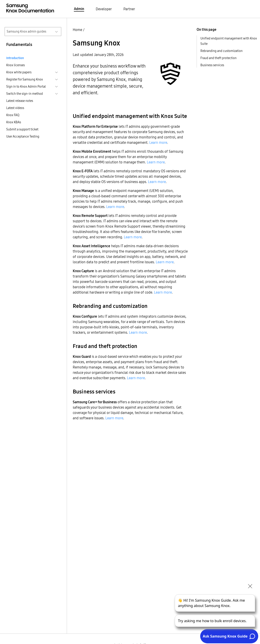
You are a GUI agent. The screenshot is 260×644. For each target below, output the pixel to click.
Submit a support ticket (22, 129)
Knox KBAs (14, 122)
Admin (79, 9)
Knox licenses (16, 65)
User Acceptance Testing (23, 136)
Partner (129, 9)
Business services (212, 65)
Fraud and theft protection (218, 58)
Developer (104, 9)
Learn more (158, 142)
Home (77, 30)
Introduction (15, 58)
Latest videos (15, 108)
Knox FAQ (13, 115)
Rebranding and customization (222, 51)
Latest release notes (20, 101)
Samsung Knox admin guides (26, 31)
